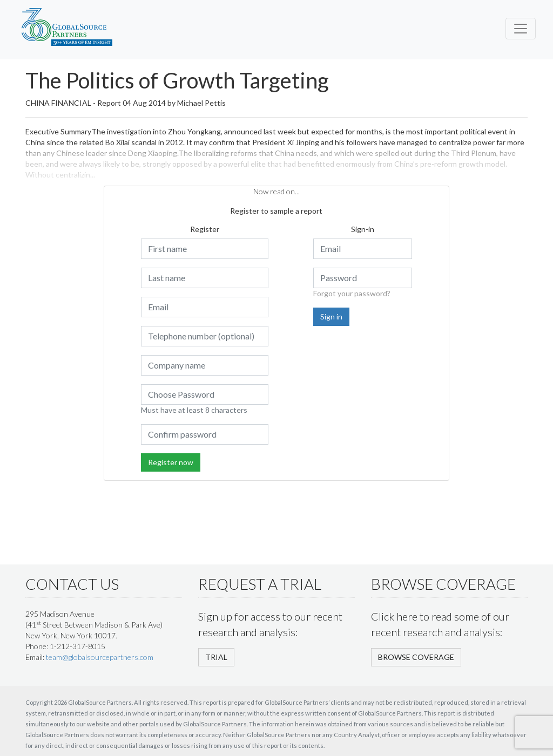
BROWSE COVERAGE (416, 657)
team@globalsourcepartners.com (100, 657)
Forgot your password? (352, 293)
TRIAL (216, 657)
